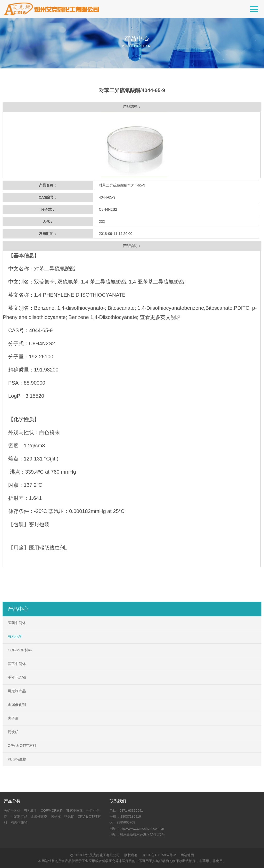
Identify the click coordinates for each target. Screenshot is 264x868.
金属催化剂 (17, 705)
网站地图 (187, 855)
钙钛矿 (13, 732)
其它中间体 (17, 664)
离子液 (13, 718)
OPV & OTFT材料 (22, 746)
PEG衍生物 (17, 759)
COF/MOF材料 (20, 650)
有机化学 (15, 636)
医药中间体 (17, 623)
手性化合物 (17, 677)
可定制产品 (17, 691)
